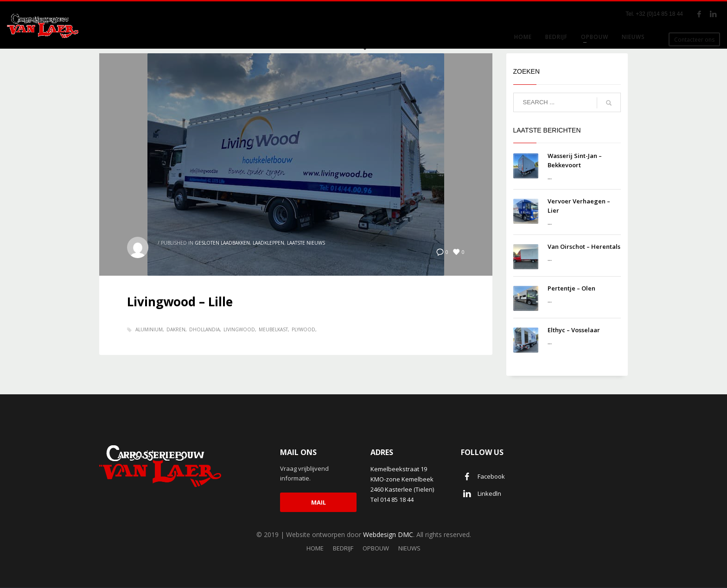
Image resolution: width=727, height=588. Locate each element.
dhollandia (204, 329)
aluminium (149, 329)
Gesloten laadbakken (222, 243)
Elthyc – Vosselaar (574, 330)
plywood (303, 329)
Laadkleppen (268, 243)
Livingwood (239, 329)
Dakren (176, 329)
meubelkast (273, 329)
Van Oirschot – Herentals (584, 247)
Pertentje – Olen (571, 288)
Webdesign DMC (388, 534)
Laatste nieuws (306, 243)
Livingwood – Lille (180, 302)
